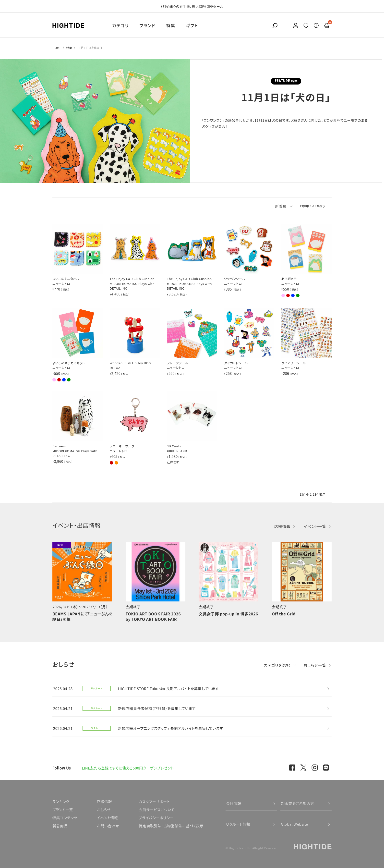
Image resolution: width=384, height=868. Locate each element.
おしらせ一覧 (315, 665)
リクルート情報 (238, 824)
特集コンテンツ (65, 818)
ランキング (61, 801)
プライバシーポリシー (156, 818)
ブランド (148, 25)
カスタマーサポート (154, 801)
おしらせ (104, 810)
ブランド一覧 (63, 810)
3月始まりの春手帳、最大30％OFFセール (192, 6)
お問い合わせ (108, 826)
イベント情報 (107, 818)
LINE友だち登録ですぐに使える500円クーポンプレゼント (128, 768)
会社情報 (234, 803)
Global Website (294, 824)
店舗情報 (282, 526)
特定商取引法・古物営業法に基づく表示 (171, 826)
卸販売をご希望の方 (298, 803)
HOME (57, 48)
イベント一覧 (315, 526)
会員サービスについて (157, 810)
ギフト (192, 25)
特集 (171, 25)
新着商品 (60, 826)
